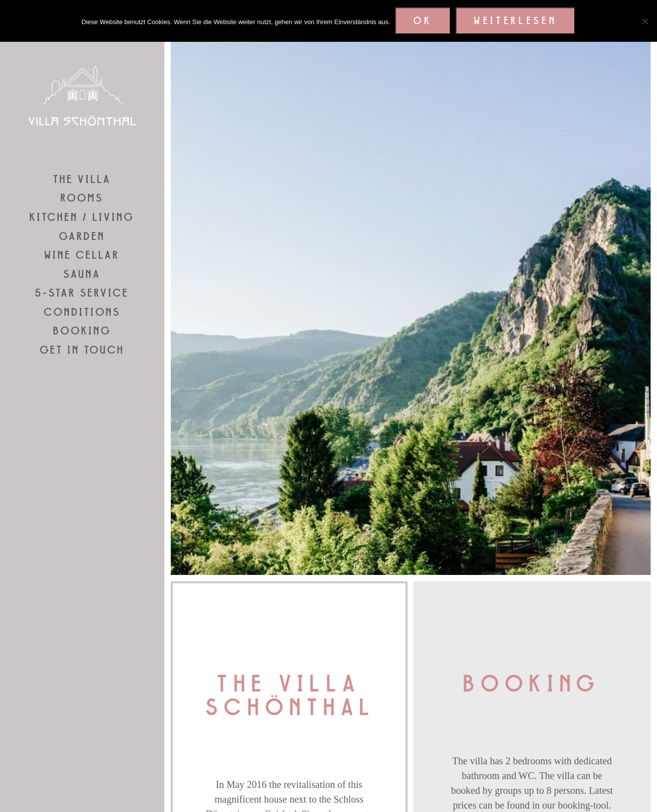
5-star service (82, 293)
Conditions (82, 312)
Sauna (82, 274)
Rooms (82, 198)
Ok (423, 21)
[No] (645, 21)
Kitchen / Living (82, 217)
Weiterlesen (516, 21)
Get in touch (82, 350)
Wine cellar (82, 255)
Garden (82, 237)
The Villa (82, 180)
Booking (82, 331)
